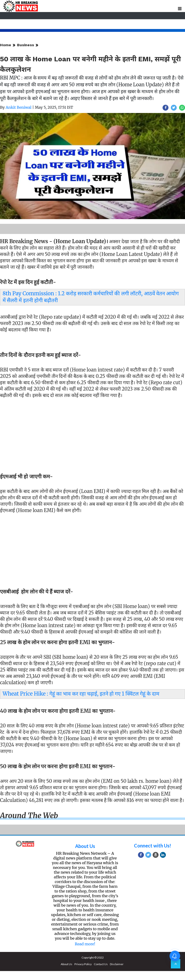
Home (6, 45)
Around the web (29, 816)
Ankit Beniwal (19, 107)
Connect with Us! (153, 846)
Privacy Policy (83, 964)
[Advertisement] (91, 434)
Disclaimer (117, 964)
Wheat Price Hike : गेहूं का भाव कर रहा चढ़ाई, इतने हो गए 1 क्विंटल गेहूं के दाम (81, 694)
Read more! (85, 944)
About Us (85, 846)
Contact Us (101, 964)
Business (26, 45)
